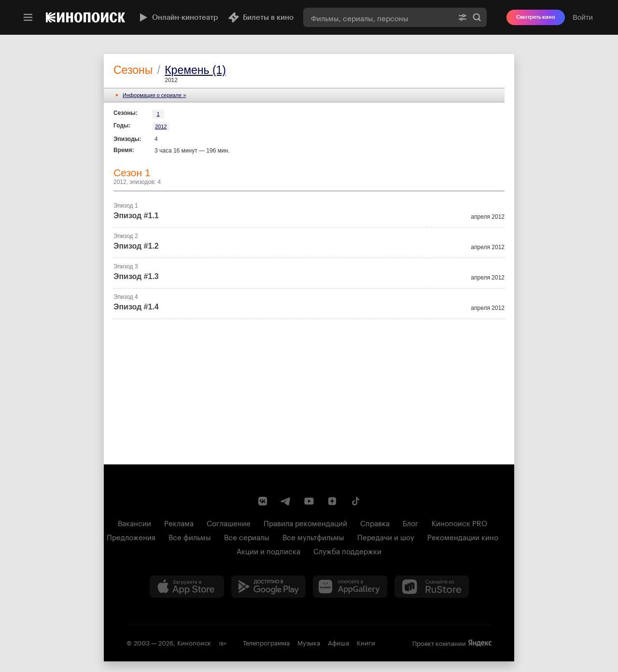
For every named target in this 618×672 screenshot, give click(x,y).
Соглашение (229, 522)
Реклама (179, 522)
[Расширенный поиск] (463, 17)
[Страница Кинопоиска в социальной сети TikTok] (355, 501)
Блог (411, 522)
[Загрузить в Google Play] (268, 587)
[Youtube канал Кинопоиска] (309, 501)
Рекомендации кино (463, 536)
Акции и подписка (268, 550)
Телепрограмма (266, 642)
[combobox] (378, 17)
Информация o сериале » (154, 95)
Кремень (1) (195, 70)
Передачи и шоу (386, 536)
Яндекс (480, 643)
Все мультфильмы (313, 536)
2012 (161, 126)
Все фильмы (190, 536)
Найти (477, 17)
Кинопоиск (194, 642)
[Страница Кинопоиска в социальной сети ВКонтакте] (263, 501)
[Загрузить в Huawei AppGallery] (350, 587)
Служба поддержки (347, 550)
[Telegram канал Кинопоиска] (286, 501)
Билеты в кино (261, 17)
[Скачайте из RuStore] (432, 587)
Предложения (131, 536)
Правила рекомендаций (305, 522)
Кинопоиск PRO (459, 522)
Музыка (309, 642)
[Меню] (28, 17)
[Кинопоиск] (85, 17)
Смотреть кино (536, 17)
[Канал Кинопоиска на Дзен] (332, 501)
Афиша (338, 642)
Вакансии (134, 522)
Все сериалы (247, 536)
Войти (583, 17)
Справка (375, 522)
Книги (366, 642)
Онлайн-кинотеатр (178, 17)
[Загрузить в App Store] (187, 587)
